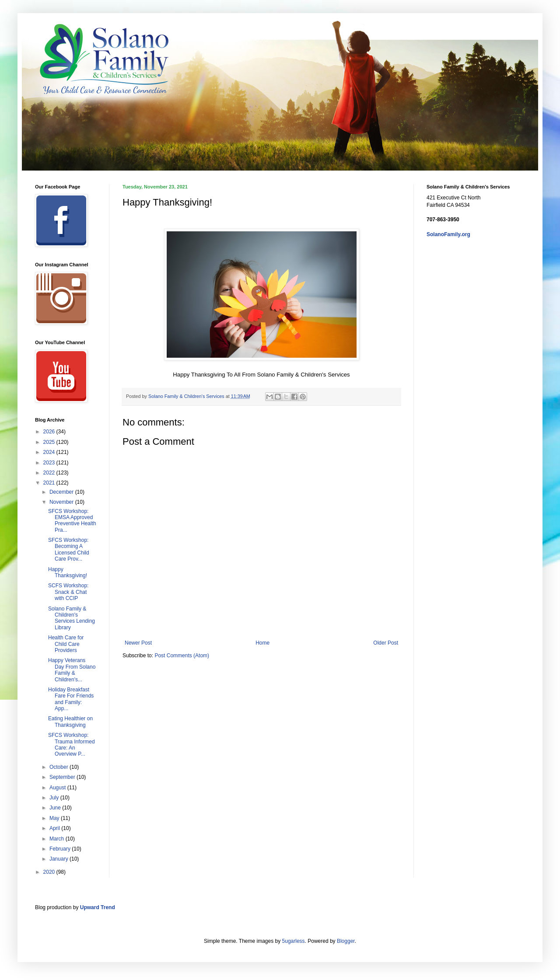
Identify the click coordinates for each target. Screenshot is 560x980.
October (59, 767)
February (61, 849)
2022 (50, 473)
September (63, 777)
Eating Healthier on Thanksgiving (70, 722)
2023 (50, 463)
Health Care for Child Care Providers (66, 644)
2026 (50, 432)
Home (262, 643)
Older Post (386, 643)
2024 (50, 452)
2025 (50, 442)
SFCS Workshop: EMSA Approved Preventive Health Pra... (72, 521)
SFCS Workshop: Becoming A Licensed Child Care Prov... (69, 549)
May (55, 818)
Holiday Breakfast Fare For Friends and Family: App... (71, 699)
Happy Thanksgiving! (68, 572)
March (58, 839)
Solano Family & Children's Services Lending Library (72, 618)
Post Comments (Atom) (182, 656)
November (62, 502)
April (55, 828)
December (62, 492)
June (56, 808)
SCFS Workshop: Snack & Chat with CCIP (68, 592)
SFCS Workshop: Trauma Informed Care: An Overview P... (72, 745)
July (55, 798)
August (58, 788)
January (59, 859)
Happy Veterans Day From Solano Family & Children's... (72, 670)
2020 (50, 872)
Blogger (346, 941)
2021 (50, 483)
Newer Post (138, 643)
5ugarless (294, 941)
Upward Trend (98, 907)
